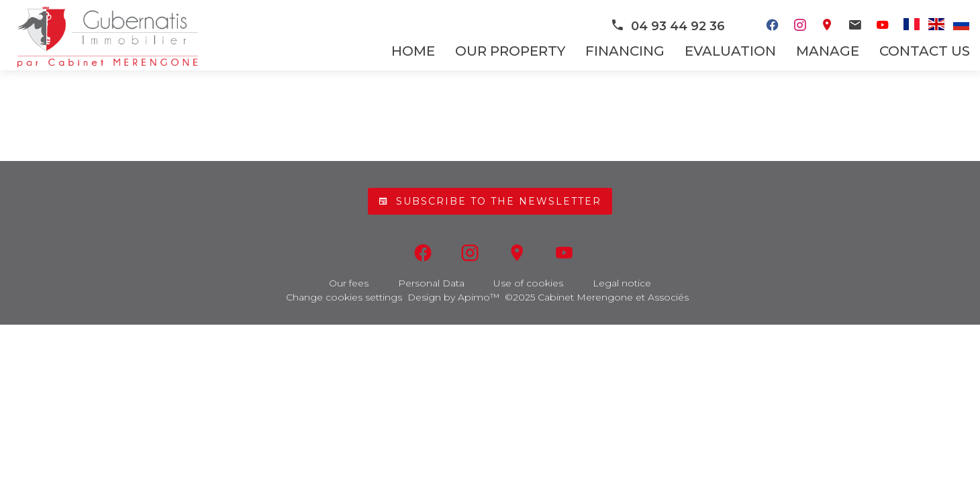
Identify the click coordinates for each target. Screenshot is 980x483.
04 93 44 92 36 (668, 26)
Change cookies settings (344, 297)
